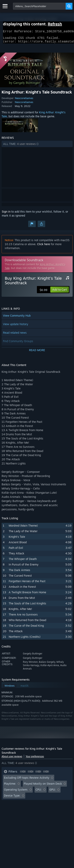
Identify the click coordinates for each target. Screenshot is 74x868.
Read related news (15, 335)
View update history (16, 326)
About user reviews (12, 759)
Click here (44, 246)
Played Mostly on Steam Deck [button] (43, 786)
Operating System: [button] (16, 792)
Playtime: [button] (10, 786)
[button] (37, 146)
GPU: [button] (52, 792)
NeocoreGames (24, 100)
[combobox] (39, 6)
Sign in (6, 214)
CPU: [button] (39, 792)
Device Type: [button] (12, 798)
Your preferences (35, 759)
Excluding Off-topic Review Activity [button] (27, 780)
